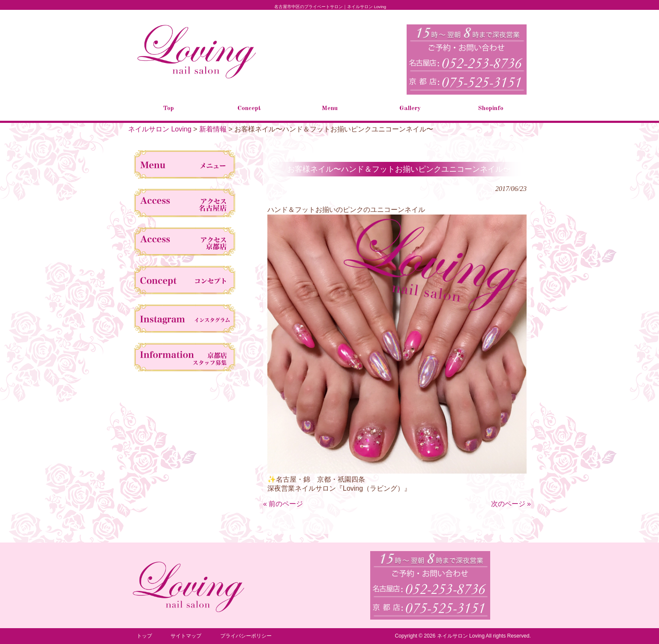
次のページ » (511, 504)
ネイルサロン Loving (160, 129)
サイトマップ (186, 636)
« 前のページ (283, 504)
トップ (144, 636)
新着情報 (213, 129)
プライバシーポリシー (246, 636)
